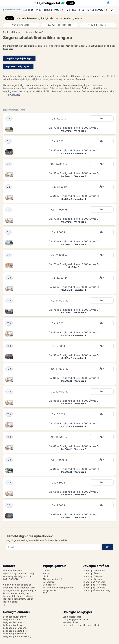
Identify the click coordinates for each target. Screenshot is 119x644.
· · (40, 10)
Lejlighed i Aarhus (12, 619)
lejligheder (37, 79)
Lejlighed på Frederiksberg (17, 636)
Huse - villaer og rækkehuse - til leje (81, 625)
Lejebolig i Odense (92, 576)
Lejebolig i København (94, 571)
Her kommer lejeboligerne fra (58, 588)
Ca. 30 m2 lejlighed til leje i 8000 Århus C (74, 196)
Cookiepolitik (50, 585)
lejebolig (16, 94)
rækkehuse (69, 79)
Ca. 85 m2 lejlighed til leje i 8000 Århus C (74, 401)
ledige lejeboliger (22, 79)
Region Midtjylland (13, 32)
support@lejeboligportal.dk (17, 576)
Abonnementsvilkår (53, 579)
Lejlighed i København (14, 617)
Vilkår (46, 576)
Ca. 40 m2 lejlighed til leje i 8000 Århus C (74, 241)
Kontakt (47, 574)
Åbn (102, 118)
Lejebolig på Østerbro (94, 588)
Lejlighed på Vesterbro (15, 631)
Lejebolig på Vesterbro (94, 585)
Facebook (5, 605)
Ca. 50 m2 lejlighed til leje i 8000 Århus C (74, 287)
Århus (29, 32)
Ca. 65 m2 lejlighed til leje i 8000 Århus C (74, 514)
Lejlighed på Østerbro (14, 634)
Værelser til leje (71, 622)
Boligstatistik (49, 590)
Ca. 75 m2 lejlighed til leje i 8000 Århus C (74, 310)
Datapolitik (48, 582)
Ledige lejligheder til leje (75, 619)
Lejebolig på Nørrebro (94, 582)
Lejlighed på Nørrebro (14, 628)
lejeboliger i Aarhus (26, 88)
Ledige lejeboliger (72, 617)
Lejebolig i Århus (91, 574)
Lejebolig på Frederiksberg (96, 590)
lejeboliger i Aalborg (69, 88)
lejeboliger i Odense (47, 88)
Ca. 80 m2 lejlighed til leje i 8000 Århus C (74, 446)
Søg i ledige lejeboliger (19, 58)
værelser (54, 79)
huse (46, 79)
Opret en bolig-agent (18, 66)
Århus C (39, 32)
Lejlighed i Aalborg (13, 625)
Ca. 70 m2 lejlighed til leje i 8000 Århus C (74, 128)
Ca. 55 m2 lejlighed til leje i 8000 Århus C (74, 150)
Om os (46, 571)
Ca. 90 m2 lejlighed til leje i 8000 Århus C (74, 173)
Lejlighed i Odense (13, 622)
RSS (45, 593)
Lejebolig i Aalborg (92, 579)
